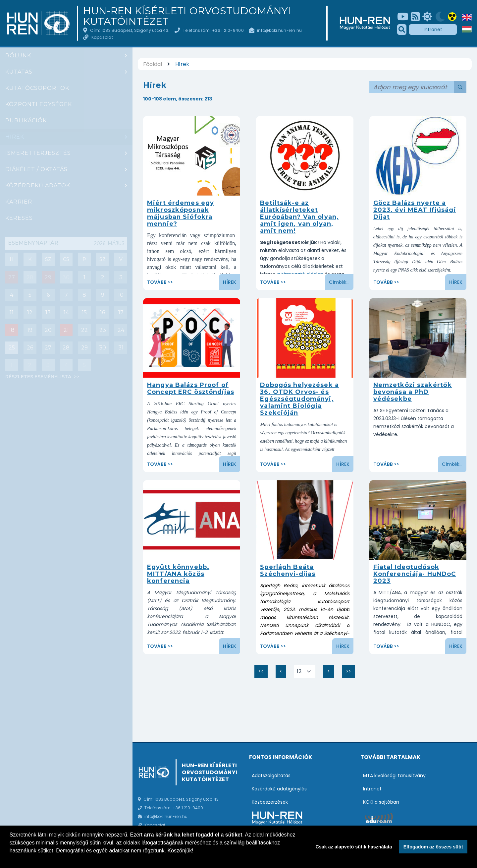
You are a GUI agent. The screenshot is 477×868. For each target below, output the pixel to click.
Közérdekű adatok (38, 186)
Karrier (19, 202)
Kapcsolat (102, 37)
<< (263, 673)
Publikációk (26, 121)
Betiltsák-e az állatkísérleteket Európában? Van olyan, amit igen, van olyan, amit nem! (299, 217)
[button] (11, 859)
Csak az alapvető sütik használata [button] (354, 847)
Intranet (433, 30)
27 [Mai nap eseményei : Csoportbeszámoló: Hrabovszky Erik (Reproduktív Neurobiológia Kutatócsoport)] (12, 277)
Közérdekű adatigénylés (279, 789)
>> (350, 673)
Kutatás (19, 72)
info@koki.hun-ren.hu (279, 30)
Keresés (19, 218)
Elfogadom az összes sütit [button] (433, 847)
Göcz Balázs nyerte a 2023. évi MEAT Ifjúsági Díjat (415, 210)
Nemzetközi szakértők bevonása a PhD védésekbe (413, 392)
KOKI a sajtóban (381, 802)
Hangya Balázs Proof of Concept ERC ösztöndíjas (191, 388)
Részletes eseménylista (39, 377)
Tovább (157, 282)
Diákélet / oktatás (36, 169)
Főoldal (153, 64)
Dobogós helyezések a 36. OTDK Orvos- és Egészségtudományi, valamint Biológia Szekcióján (299, 399)
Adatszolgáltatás (271, 775)
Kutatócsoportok (37, 88)
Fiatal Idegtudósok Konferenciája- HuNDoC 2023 (415, 574)
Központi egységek (39, 104)
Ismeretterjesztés (38, 153)
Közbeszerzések (270, 802)
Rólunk (18, 56)
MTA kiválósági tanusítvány (394, 775)
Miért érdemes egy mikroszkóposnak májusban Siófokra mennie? (181, 213)
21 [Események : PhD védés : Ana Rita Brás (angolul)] (66, 330)
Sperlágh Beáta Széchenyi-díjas (288, 570)
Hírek (15, 137)
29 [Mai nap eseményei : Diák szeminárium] (48, 277)
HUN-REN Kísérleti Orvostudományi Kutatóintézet (187, 16)
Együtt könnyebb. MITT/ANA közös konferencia (178, 574)
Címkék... (339, 282)
